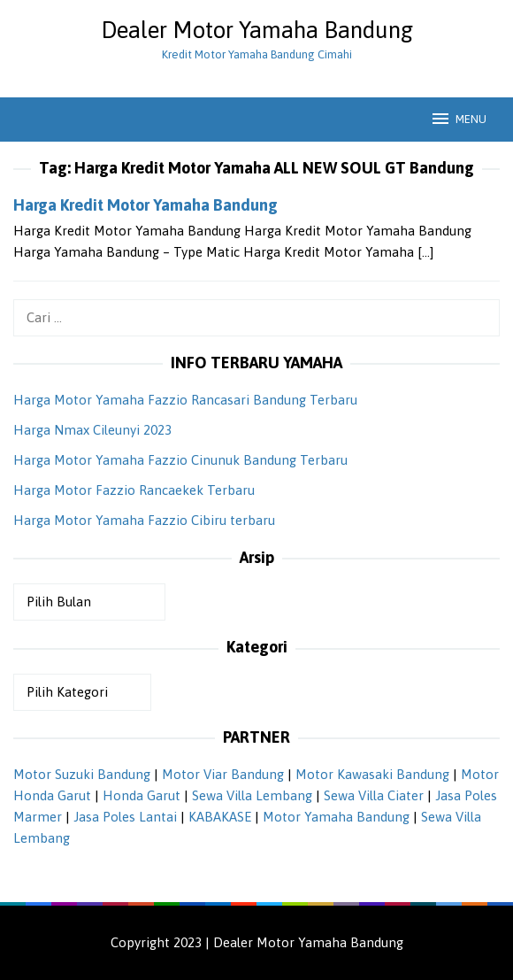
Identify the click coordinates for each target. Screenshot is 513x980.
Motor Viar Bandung (223, 774)
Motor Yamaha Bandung (336, 817)
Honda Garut (142, 795)
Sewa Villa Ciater (374, 795)
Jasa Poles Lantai (125, 817)
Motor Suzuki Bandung (82, 774)
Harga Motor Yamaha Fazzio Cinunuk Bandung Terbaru (180, 460)
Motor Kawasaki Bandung (372, 774)
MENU (458, 119)
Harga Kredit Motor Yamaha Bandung (145, 205)
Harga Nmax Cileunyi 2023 (92, 430)
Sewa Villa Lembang (252, 795)
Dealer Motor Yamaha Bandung (257, 30)
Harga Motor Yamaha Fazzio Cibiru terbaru (144, 520)
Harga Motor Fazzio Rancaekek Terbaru (134, 490)
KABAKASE (220, 817)
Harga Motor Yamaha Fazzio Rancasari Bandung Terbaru (185, 400)
